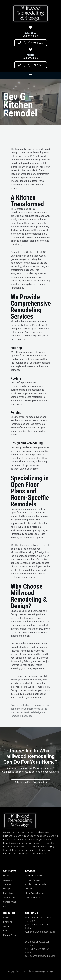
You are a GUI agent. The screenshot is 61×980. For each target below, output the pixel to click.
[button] (30, 76)
